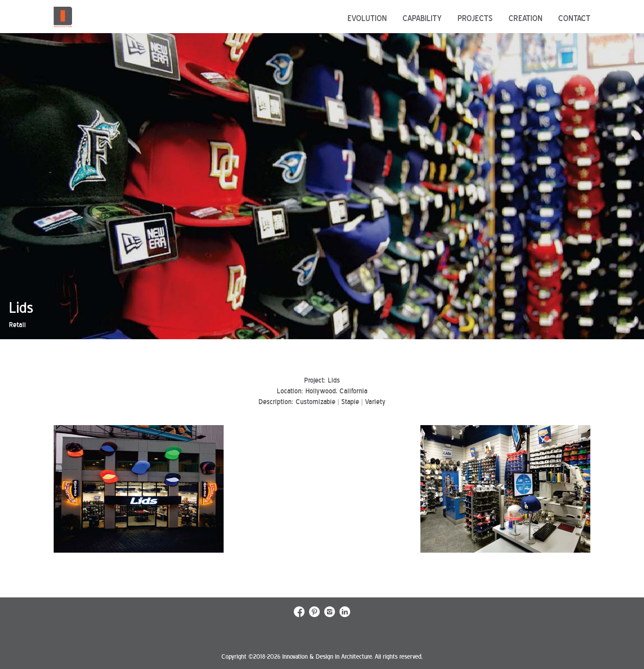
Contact (574, 18)
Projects (475, 18)
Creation (525, 18)
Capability (422, 18)
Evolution (367, 18)
